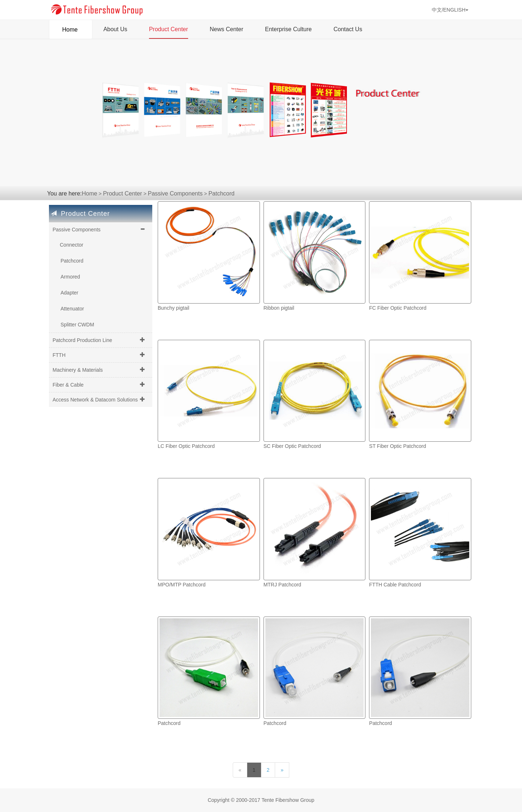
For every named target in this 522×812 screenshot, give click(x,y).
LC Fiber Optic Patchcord (186, 446)
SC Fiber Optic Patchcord (292, 446)
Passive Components (175, 193)
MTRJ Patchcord (282, 585)
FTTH (59, 355)
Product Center (169, 29)
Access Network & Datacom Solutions (95, 400)
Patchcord (221, 193)
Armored (70, 277)
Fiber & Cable (68, 385)
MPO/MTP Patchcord (182, 585)
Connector (72, 245)
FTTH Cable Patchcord (395, 585)
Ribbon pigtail (279, 308)
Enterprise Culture (288, 29)
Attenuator (72, 309)
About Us (115, 29)
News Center (227, 29)
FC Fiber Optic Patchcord (398, 308)
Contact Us (348, 29)
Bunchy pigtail (173, 308)
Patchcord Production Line (82, 340)
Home (71, 27)
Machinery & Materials (78, 370)
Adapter (69, 293)
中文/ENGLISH (450, 10)
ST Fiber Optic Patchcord (397, 446)
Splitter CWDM (77, 325)
